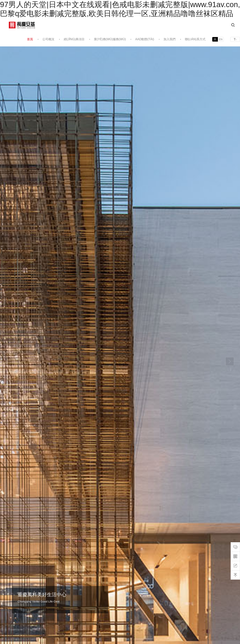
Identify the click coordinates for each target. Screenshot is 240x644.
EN (221, 39)
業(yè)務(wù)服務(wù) (110, 39)
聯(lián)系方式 (195, 39)
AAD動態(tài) (145, 39)
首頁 (30, 39)
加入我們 (169, 39)
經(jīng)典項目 (74, 39)
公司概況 (48, 39)
